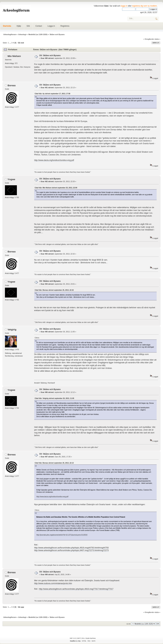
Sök (28, 26)
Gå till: (129, 624)
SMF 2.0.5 (73, 638)
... (10, 43)
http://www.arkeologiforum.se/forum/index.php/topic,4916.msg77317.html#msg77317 (76, 589)
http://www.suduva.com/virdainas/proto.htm (53, 583)
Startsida (7, 26)
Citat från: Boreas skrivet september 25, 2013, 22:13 (54, 463)
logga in (124, 6)
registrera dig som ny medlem (144, 6)
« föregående (149, 39)
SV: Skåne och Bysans (50, 55)
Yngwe (11, 179)
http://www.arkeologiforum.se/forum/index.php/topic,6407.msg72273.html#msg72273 (71, 550)
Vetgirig (12, 329)
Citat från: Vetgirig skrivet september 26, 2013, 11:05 (54, 398)
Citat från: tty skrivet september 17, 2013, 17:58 (52, 94)
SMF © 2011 (81, 638)
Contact (39, 26)
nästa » (157, 39)
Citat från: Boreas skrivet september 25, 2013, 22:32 (54, 290)
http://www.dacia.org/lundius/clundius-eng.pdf (54, 160)
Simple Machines (90, 638)
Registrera (65, 26)
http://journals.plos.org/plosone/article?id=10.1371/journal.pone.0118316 (62, 535)
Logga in (51, 26)
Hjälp (19, 26)
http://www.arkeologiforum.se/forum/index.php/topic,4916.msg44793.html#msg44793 (71, 548)
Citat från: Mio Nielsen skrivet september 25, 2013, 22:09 (56, 188)
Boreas (12, 85)
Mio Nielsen (14, 56)
